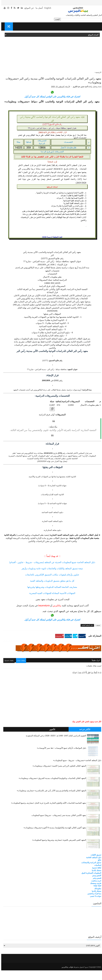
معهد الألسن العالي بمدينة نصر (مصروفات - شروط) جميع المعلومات (58, 825)
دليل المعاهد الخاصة (86, 636)
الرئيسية (97, 72)
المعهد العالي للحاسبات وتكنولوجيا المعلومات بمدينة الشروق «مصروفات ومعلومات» (51, 788)
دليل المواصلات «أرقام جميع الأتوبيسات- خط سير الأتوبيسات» (60, 758)
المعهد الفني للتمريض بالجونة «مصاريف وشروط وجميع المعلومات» (58, 850)
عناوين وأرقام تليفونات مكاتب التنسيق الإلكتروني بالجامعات (51, 586)
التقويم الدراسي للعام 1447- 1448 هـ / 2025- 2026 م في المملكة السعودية (55, 746)
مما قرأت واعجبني (93, 904)
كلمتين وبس (95, 886)
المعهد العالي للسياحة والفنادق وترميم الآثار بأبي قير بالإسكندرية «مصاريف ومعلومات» (50, 801)
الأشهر (51, 740)
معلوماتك (97, 899)
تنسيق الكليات (95, 865)
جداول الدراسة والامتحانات (90, 873)
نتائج (98, 870)
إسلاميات (97, 875)
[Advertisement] (51, 52)
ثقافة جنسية (95, 878)
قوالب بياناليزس (66, 977)
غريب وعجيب (95, 891)
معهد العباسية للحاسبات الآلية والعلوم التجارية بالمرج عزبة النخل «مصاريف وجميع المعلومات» (47, 813)
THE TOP (96, 896)
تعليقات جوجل (22, 671)
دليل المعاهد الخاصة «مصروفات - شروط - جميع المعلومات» (76, 771)
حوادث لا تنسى (94, 906)
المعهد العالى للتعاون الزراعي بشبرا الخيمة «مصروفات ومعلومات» (58, 776)
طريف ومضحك (95, 893)
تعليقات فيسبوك (9, 671)
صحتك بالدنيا (95, 881)
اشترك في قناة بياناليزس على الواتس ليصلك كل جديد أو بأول (51, 108)
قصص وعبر (96, 888)
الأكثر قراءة (84, 740)
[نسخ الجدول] (51, 420)
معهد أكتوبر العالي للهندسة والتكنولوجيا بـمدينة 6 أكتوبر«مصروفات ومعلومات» (54, 838)
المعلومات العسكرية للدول (90, 883)
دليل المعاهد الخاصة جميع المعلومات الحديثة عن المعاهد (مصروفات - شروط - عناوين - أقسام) (51, 573)
